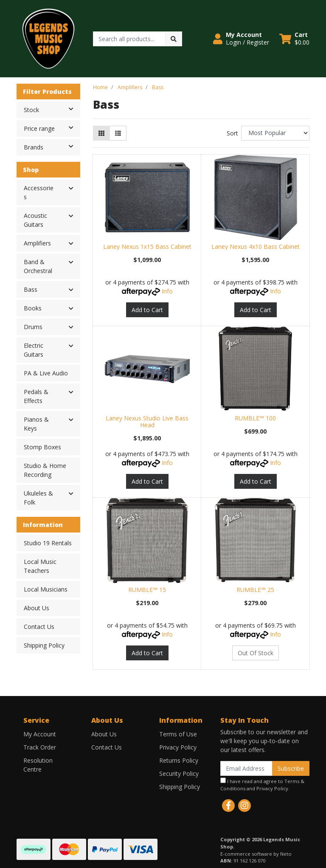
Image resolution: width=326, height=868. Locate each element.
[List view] (118, 133)
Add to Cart (147, 310)
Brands (52, 147)
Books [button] (33, 308)
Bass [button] (31, 289)
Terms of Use (178, 734)
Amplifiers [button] (37, 243)
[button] (241, 39)
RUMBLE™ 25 (255, 590)
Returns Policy (179, 760)
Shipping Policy (44, 645)
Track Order (40, 747)
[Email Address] (246, 768)
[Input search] (129, 39)
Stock (52, 109)
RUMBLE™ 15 (147, 590)
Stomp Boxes (42, 447)
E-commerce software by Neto (256, 854)
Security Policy (179, 774)
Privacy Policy (178, 747)
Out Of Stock (256, 653)
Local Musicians (46, 589)
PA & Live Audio (46, 373)
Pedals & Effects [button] (36, 396)
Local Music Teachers (40, 566)
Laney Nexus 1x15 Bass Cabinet (147, 247)
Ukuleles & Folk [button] (38, 498)
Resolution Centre (38, 765)
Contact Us (39, 627)
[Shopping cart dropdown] (294, 39)
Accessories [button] (39, 192)
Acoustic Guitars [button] (35, 220)
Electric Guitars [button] (34, 350)
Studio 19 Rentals (48, 543)
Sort (232, 133)
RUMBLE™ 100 (255, 418)
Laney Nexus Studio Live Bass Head (147, 422)
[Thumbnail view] (101, 133)
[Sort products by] (275, 133)
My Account (40, 734)
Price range (52, 128)
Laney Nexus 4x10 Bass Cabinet (256, 247)
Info (167, 291)
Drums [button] (33, 327)
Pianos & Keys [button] (36, 424)
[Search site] (174, 39)
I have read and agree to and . (262, 785)
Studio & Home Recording (45, 470)
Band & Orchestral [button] (38, 266)
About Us (37, 608)
